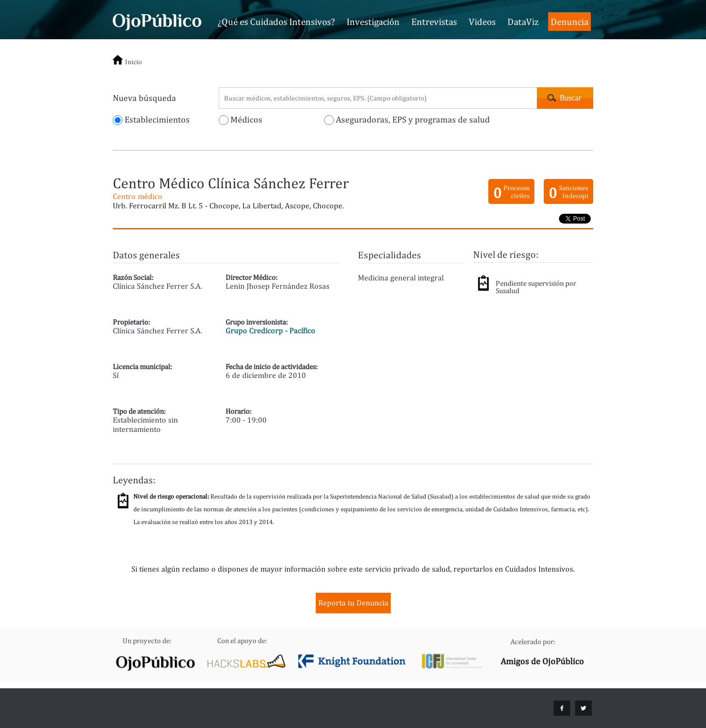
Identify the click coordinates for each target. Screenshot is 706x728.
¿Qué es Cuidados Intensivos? (276, 22)
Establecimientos (151, 120)
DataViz (523, 22)
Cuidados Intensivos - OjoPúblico (157, 21)
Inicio (133, 62)
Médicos (240, 120)
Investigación (373, 22)
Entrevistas (434, 22)
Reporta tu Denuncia (353, 603)
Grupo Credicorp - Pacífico (270, 331)
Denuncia (569, 22)
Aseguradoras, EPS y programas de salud (407, 120)
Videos (482, 22)
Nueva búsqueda (144, 98)
